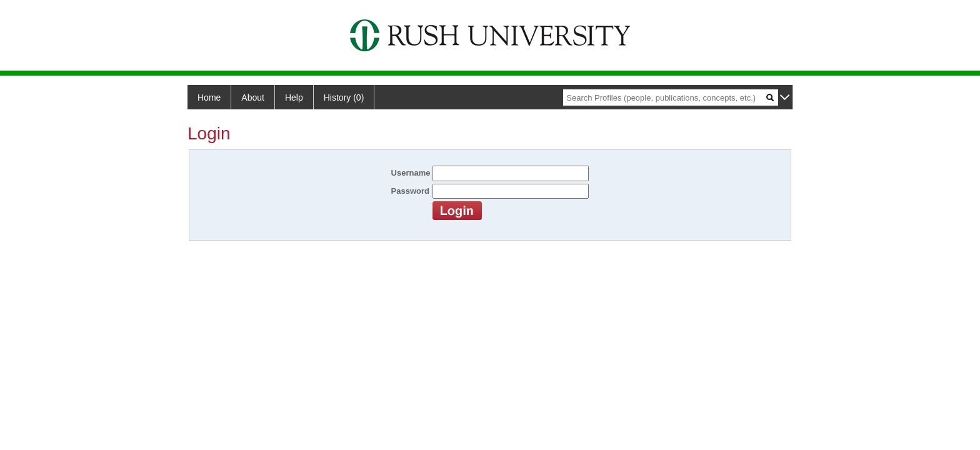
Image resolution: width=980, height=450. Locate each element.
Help (294, 97)
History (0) (344, 97)
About (253, 97)
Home (209, 97)
